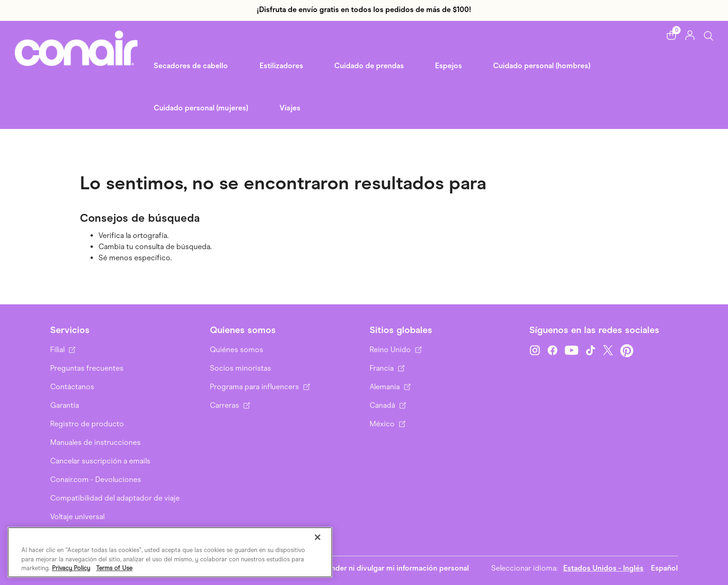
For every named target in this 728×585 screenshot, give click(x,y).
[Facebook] (552, 351)
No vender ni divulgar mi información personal (390, 568)
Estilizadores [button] (281, 66)
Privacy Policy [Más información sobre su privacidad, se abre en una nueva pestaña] (71, 568)
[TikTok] (591, 351)
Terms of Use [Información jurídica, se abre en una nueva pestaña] (114, 568)
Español (664, 568)
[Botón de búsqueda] (708, 35)
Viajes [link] (290, 108)
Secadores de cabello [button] (191, 66)
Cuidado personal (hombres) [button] (542, 66)
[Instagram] (535, 351)
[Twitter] (608, 351)
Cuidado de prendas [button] (369, 66)
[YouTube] (572, 351)
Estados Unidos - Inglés (603, 568)
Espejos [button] (448, 66)
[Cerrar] (318, 537)
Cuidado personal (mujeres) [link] (201, 108)
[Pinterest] (627, 351)
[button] (671, 35)
